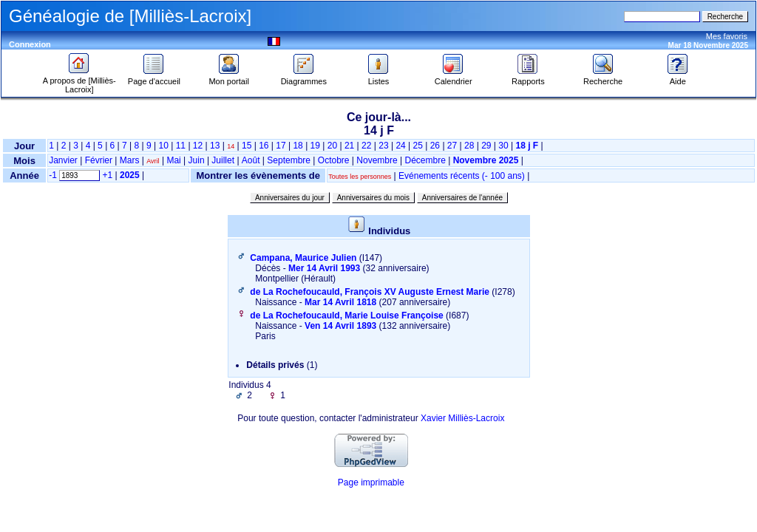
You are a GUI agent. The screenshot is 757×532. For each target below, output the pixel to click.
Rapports (528, 78)
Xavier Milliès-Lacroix (462, 418)
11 (181, 146)
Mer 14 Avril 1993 (324, 268)
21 (349, 146)
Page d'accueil (154, 78)
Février (99, 160)
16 (264, 146)
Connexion (30, 44)
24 (400, 146)
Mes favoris (727, 36)
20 (332, 146)
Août (251, 160)
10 (164, 146)
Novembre (377, 160)
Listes (378, 78)
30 (503, 146)
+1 (108, 175)
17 (281, 146)
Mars (130, 160)
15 (247, 146)
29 (486, 146)
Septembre (289, 160)
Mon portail (228, 78)
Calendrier (454, 78)
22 (366, 146)
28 (469, 146)
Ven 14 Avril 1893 (340, 326)
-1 (53, 175)
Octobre (334, 160)
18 (298, 146)
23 (383, 146)
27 (452, 146)
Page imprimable (371, 482)
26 (435, 146)
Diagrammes (304, 78)
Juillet (223, 160)
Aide (678, 78)
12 (198, 146)
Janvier (63, 160)
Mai (173, 160)
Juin (197, 160)
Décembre (425, 160)
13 (215, 146)
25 (418, 146)
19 (315, 146)
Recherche (603, 78)
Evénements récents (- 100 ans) (462, 176)
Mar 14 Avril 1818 (340, 302)
